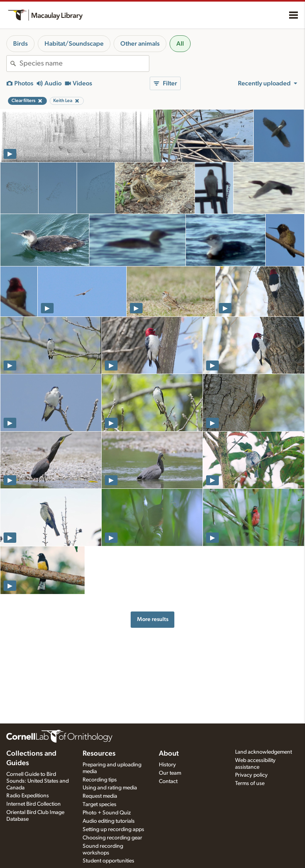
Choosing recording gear (112, 838)
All (180, 44)
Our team (170, 773)
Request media (100, 796)
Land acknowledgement (263, 752)
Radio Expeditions (28, 796)
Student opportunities (108, 861)
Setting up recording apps (113, 829)
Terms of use (250, 783)
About (169, 754)
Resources (99, 754)
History (167, 765)
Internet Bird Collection (34, 804)
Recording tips (100, 780)
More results (153, 619)
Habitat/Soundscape (74, 44)
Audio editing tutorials (109, 821)
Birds (20, 44)
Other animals (140, 44)
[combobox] (84, 64)
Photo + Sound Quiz (107, 813)
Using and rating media (110, 788)
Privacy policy (251, 775)
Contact (168, 781)
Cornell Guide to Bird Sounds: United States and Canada (38, 781)
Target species (99, 804)
